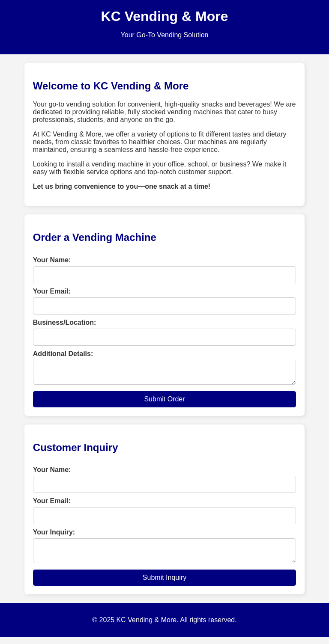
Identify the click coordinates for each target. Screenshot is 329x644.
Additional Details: (63, 354)
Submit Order (164, 402)
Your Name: (52, 260)
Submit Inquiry (164, 584)
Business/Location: (65, 322)
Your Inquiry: (54, 536)
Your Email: (52, 291)
